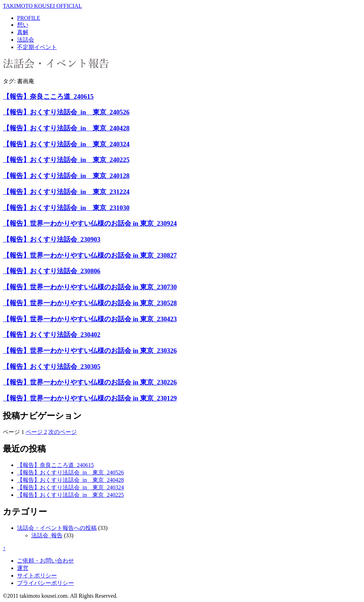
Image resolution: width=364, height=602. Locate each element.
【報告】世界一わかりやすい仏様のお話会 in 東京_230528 (90, 303)
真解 (23, 32)
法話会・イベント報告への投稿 (57, 528)
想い (23, 25)
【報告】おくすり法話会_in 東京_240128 (66, 176)
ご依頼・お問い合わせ (45, 561)
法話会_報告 (47, 535)
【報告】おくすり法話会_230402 (52, 335)
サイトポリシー (37, 576)
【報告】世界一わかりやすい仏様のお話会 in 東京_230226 (90, 382)
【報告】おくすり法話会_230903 (52, 239)
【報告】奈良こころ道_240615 (48, 96)
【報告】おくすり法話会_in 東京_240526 (66, 112)
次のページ (63, 432)
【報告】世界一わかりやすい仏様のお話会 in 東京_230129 (90, 398)
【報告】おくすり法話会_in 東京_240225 (66, 160)
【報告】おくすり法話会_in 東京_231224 (66, 192)
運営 (23, 568)
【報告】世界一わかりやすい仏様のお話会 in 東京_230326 (90, 351)
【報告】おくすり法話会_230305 (52, 367)
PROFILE (29, 18)
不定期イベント (37, 47)
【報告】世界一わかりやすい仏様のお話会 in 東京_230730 (90, 287)
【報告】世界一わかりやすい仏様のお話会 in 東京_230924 (90, 223)
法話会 (26, 40)
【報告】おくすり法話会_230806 (52, 271)
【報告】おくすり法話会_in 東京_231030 (66, 208)
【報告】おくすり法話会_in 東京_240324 (66, 144)
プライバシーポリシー (45, 583)
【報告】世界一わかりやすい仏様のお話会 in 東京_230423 (90, 319)
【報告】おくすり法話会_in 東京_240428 (66, 128)
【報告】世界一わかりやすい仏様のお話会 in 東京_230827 (90, 255)
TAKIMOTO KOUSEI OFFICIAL (42, 6)
